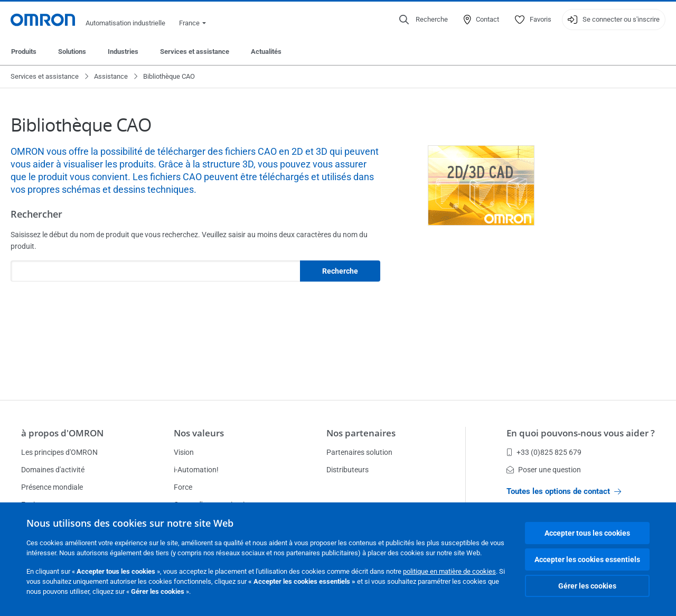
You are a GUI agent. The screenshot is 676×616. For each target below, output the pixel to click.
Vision (184, 452)
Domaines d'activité (53, 470)
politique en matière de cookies (449, 571)
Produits (24, 52)
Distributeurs (348, 470)
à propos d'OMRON (62, 433)
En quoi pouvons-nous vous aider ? (581, 433)
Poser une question (544, 470)
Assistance (111, 76)
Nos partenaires (361, 433)
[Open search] (424, 20)
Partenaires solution (359, 452)
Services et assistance (195, 52)
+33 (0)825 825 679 (544, 452)
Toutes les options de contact (564, 491)
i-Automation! (196, 470)
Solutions (72, 52)
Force (183, 487)
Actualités (266, 52)
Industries (123, 52)
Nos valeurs (199, 433)
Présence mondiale (52, 487)
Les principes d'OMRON (59, 452)
